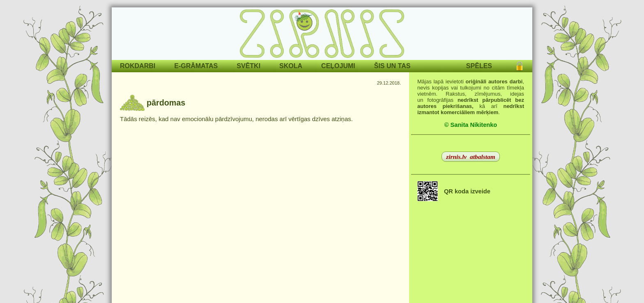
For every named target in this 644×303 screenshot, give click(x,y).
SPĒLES (479, 66)
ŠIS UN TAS (392, 66)
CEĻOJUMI (338, 66)
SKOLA (291, 66)
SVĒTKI (248, 66)
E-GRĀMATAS (196, 66)
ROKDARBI (138, 66)
